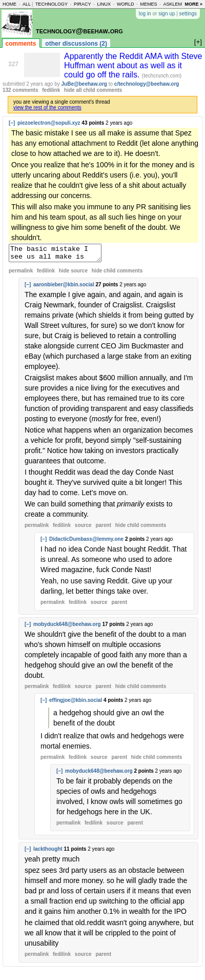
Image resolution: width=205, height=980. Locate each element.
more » (193, 4)
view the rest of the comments (47, 107)
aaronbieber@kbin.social (64, 288)
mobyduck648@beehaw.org (67, 627)
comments (21, 44)
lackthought (48, 852)
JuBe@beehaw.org (84, 84)
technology (52, 4)
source (83, 528)
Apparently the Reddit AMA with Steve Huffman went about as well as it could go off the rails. (133, 65)
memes (148, 4)
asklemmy (176, 4)
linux (104, 4)
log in (145, 14)
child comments (117, 274)
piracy (83, 4)
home (9, 4)
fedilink (51, 90)
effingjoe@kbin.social (76, 703)
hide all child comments (93, 90)
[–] (12, 123)
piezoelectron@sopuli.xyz (49, 123)
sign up (167, 14)
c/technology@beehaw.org (147, 84)
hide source (73, 274)
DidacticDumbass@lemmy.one (86, 542)
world (126, 4)
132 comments (20, 90)
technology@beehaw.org (79, 31)
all (27, 4)
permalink (21, 274)
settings (188, 14)
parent (103, 528)
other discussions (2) (76, 44)
